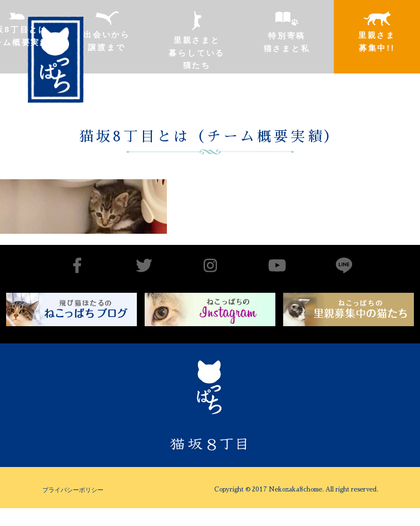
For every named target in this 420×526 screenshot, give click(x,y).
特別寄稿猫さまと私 (287, 32)
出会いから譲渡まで (107, 31)
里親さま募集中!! (377, 32)
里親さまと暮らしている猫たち (197, 40)
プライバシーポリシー (73, 490)
